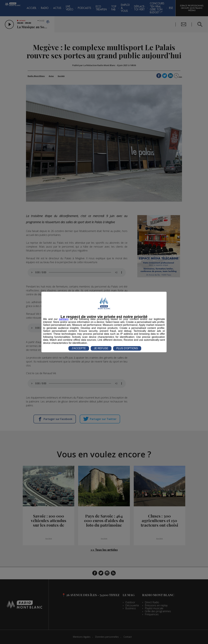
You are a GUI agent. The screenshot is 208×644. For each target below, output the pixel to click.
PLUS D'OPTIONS (127, 348)
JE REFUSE (101, 348)
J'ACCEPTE (79, 348)
